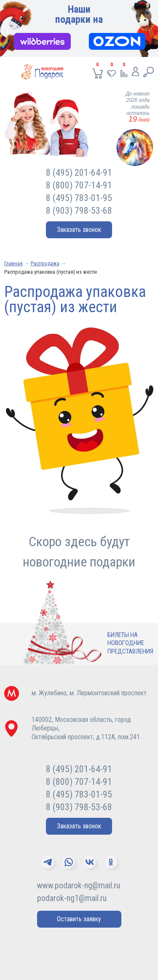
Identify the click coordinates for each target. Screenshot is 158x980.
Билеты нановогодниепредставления (130, 643)
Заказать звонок (79, 230)
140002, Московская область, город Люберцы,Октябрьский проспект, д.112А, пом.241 (86, 728)
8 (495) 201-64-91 (79, 173)
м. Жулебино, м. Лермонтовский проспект (89, 693)
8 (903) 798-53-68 (79, 211)
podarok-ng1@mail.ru (72, 898)
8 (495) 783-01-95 (79, 198)
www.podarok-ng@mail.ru (79, 885)
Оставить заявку (79, 919)
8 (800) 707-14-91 (79, 185)
